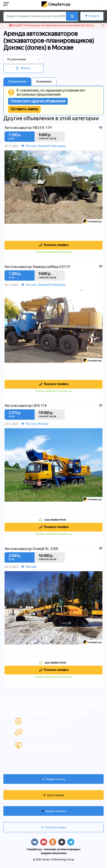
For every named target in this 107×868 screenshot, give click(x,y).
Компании (44, 82)
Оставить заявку (24, 109)
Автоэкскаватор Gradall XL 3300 (31, 549)
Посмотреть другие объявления (38, 101)
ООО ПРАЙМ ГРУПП (55, 520)
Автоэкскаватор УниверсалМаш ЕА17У (37, 267)
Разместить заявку (56, 827)
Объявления (17, 82)
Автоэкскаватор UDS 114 (26, 406)
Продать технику (56, 779)
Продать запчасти (56, 811)
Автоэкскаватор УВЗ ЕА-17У (28, 128)
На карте (94, 16)
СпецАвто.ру (59, 4)
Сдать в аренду (56, 795)
